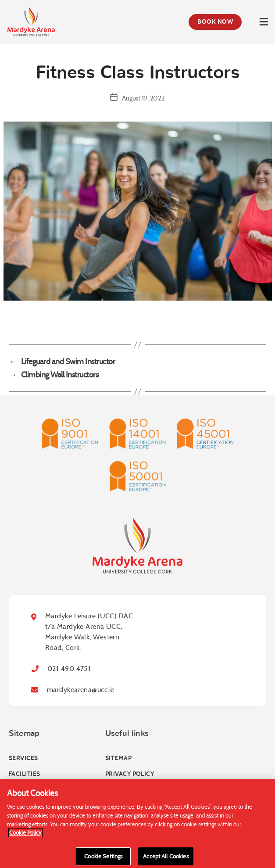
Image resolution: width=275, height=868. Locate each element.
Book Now (215, 22)
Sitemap (118, 758)
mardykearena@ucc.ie (80, 690)
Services (23, 758)
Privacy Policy (130, 774)
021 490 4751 (69, 669)
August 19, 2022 (143, 98)
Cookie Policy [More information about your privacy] (25, 835)
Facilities (24, 774)
